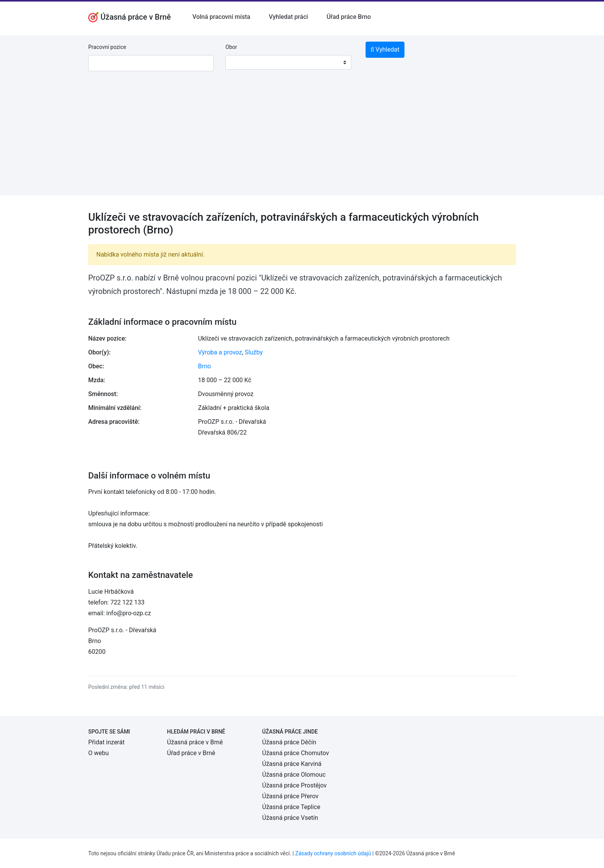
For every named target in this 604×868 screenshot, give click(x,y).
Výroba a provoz (220, 352)
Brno (204, 366)
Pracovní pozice (107, 47)
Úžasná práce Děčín (289, 742)
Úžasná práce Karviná (292, 764)
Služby (254, 352)
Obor (231, 47)
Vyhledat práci (289, 17)
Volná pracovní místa (221, 17)
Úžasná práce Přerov (290, 796)
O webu (98, 753)
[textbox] (241, 62)
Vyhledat (385, 50)
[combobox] (288, 62)
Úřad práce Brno (349, 17)
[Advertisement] (302, 141)
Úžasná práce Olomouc (294, 775)
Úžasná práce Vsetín (290, 818)
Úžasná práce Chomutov (296, 753)
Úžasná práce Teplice (291, 807)
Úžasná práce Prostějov (294, 785)
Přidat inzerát (106, 742)
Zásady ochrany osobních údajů (333, 853)
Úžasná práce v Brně (195, 742)
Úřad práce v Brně (191, 753)
